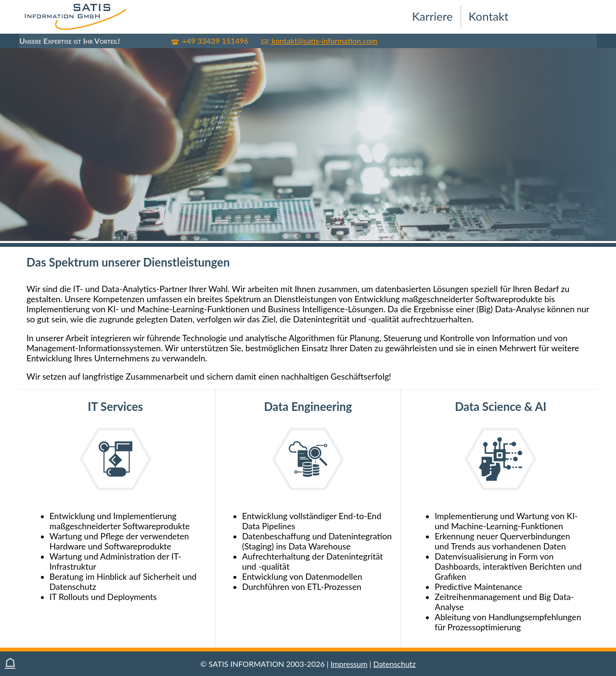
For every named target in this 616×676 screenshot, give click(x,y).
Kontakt (489, 16)
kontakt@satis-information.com (318, 41)
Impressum (349, 664)
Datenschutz (395, 664)
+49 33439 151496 (210, 41)
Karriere (432, 16)
